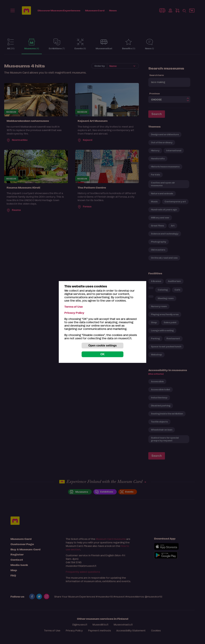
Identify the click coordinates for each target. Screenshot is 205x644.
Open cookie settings (102, 345)
